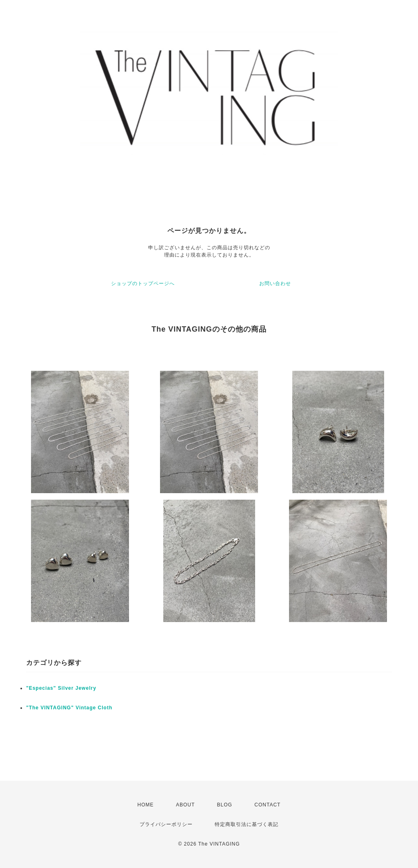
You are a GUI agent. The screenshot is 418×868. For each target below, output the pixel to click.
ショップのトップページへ (143, 283)
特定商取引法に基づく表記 (247, 824)
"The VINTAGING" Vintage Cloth (69, 708)
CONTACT (267, 805)
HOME (146, 805)
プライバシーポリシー (166, 824)
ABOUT (185, 805)
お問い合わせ (275, 283)
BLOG (225, 805)
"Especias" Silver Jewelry (61, 688)
